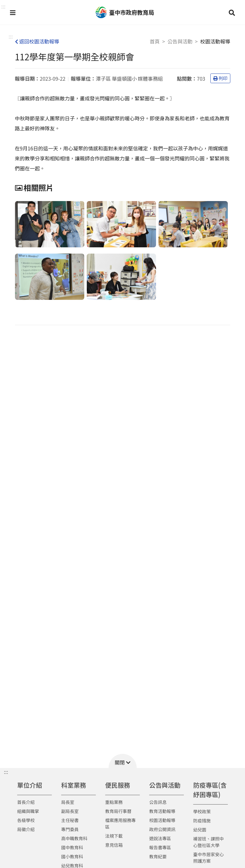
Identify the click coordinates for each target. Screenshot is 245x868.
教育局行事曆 (118, 811)
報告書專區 (160, 847)
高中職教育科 (74, 838)
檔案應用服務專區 (120, 823)
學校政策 (202, 811)
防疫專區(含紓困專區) (210, 790)
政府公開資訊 (162, 829)
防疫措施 (202, 820)
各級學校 (26, 820)
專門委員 (70, 829)
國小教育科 (72, 856)
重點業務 (114, 802)
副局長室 (70, 811)
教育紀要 (158, 856)
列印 (220, 78)
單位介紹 (30, 785)
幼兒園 (200, 830)
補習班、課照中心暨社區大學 (208, 842)
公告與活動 (180, 41)
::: (11, 36)
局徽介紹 (26, 829)
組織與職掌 (28, 811)
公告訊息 (158, 802)
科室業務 (74, 785)
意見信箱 (114, 845)
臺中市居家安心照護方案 (208, 858)
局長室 (68, 802)
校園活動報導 (162, 820)
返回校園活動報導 (37, 41)
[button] (13, 13)
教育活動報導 (162, 811)
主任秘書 (70, 820)
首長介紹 (26, 802)
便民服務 (118, 785)
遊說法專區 (160, 838)
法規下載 (114, 836)
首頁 (155, 41)
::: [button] (3, 6)
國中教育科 (72, 847)
